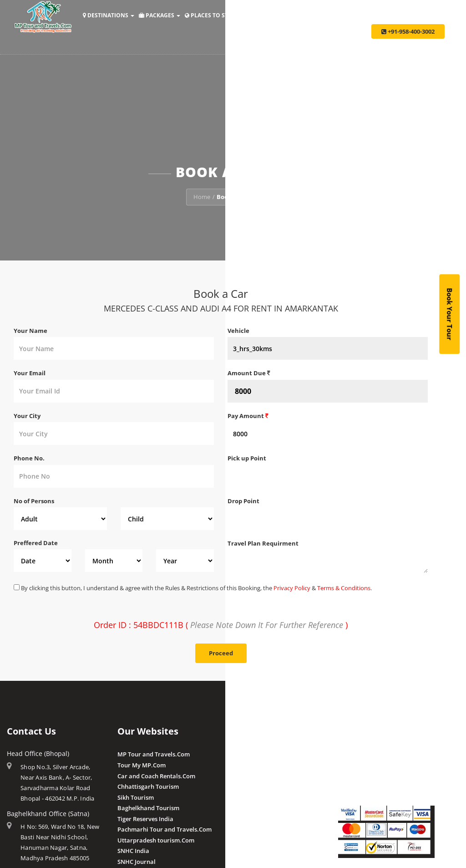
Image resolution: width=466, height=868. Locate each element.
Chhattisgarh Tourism (148, 786)
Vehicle (238, 331)
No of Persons (34, 501)
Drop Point (243, 501)
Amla (235, 754)
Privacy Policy (292, 588)
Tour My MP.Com (142, 765)
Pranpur (239, 776)
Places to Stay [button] (213, 15)
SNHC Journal (137, 862)
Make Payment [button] (330, 15)
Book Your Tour (450, 314)
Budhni (238, 765)
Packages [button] (160, 15)
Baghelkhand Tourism (148, 808)
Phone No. (29, 458)
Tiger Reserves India (145, 819)
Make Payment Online (369, 754)
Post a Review (247, 839)
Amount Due (249, 373)
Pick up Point (247, 458)
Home (202, 197)
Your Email (30, 373)
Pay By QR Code (360, 776)
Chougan (240, 786)
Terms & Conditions (344, 588)
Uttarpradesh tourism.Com (156, 840)
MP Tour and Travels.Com (154, 754)
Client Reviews (248, 829)
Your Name (30, 331)
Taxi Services (385, 15)
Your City (27, 416)
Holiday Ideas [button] (271, 15)
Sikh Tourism (136, 797)
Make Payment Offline (369, 765)
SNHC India (133, 851)
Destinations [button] (109, 15)
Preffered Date (36, 543)
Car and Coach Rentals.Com (156, 776)
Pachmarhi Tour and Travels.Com (165, 829)
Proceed (221, 653)
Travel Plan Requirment (263, 543)
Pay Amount (248, 416)
